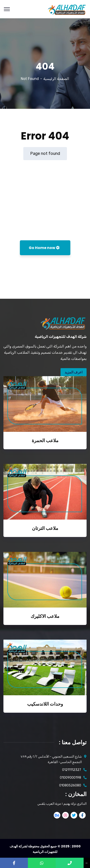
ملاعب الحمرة (45, 441)
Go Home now (44, 248)
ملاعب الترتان (45, 528)
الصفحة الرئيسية (56, 79)
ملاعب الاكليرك (45, 616)
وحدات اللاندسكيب (45, 704)
